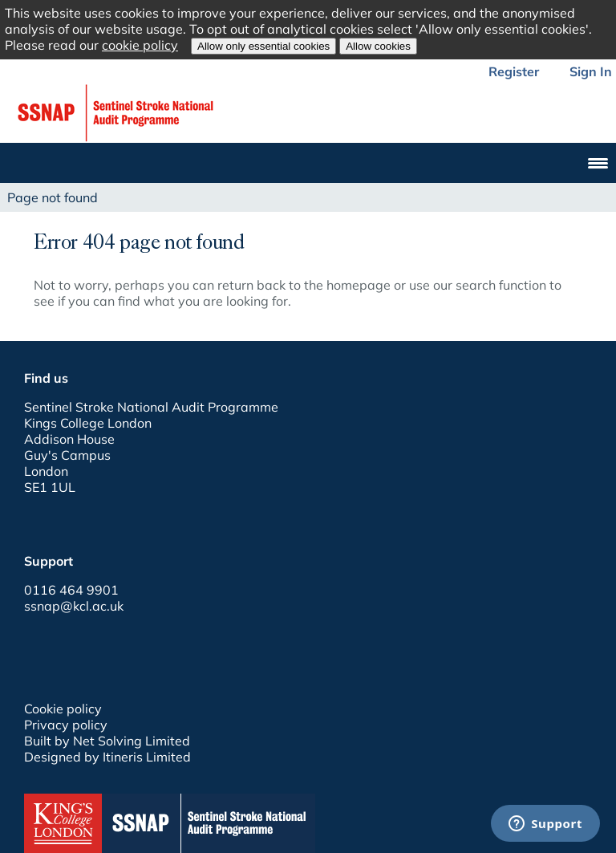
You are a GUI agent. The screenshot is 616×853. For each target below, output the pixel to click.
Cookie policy (63, 709)
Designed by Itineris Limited (107, 757)
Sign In (591, 71)
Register (514, 71)
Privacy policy (66, 725)
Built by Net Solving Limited (107, 741)
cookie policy (140, 45)
